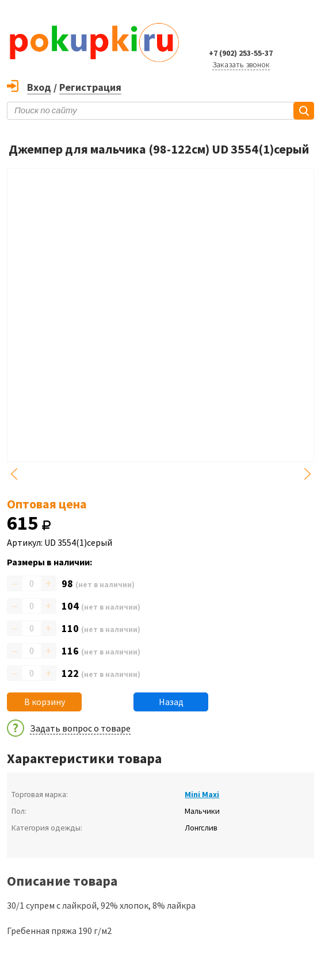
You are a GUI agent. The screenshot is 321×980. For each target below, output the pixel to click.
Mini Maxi (202, 794)
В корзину (45, 702)
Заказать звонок (241, 64)
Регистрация (90, 87)
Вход (39, 87)
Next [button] (307, 474)
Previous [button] (14, 474)
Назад (171, 702)
